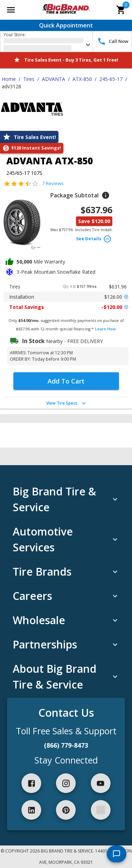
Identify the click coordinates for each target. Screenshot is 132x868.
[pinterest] (66, 810)
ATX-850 (82, 79)
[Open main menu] (11, 10)
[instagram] (66, 783)
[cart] (121, 10)
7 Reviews (53, 183)
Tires (29, 79)
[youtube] (101, 783)
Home (9, 79)
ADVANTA (54, 79)
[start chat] (117, 854)
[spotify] (101, 810)
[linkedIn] (31, 810)
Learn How (105, 329)
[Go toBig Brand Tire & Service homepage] (66, 10)
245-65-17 (111, 79)
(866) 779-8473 (66, 745)
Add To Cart (66, 381)
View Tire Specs (67, 403)
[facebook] (31, 783)
